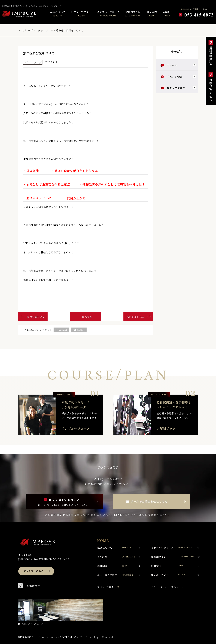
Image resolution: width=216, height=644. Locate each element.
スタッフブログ (45, 30)
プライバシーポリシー (165, 587)
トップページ (25, 30)
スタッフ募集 (106, 587)
